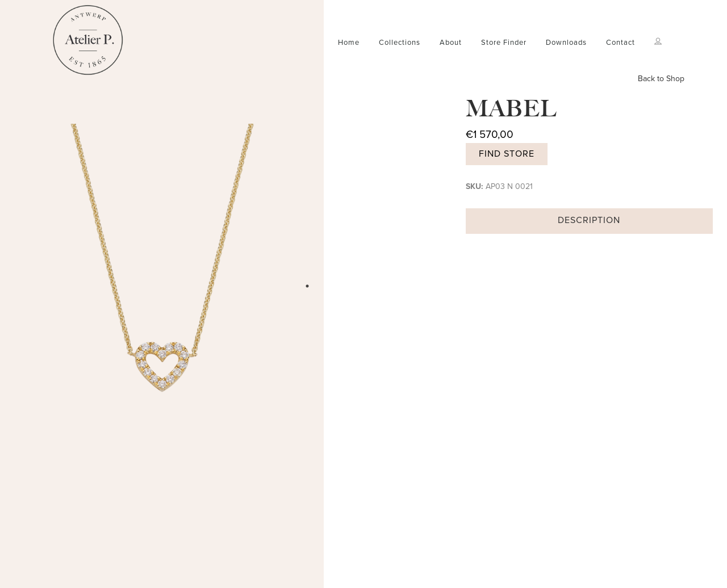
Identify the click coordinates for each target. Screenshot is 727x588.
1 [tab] (307, 286)
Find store (507, 154)
